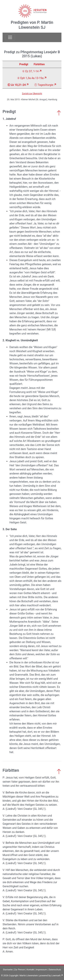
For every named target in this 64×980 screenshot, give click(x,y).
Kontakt (30, 970)
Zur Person (20, 970)
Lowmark (56, 975)
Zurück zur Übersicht (32, 94)
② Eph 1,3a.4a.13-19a (30, 78)
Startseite (8, 970)
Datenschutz (55, 970)
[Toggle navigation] (10, 37)
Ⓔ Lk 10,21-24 (17, 85)
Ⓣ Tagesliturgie (44, 85)
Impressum (41, 970)
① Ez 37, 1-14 (30, 71)
